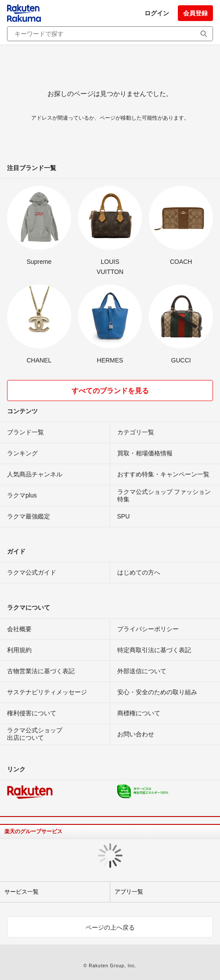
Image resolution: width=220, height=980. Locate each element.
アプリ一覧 (129, 892)
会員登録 (195, 13)
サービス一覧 (22, 892)
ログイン (157, 13)
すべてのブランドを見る (110, 391)
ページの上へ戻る (110, 927)
